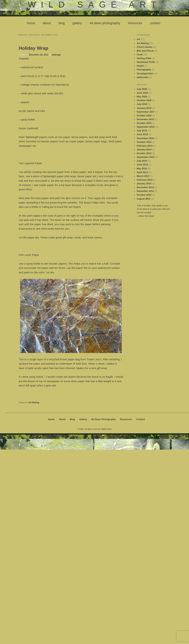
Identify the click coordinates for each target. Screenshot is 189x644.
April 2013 (142, 172)
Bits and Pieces (145, 51)
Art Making (34, 403)
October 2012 (144, 195)
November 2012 (145, 191)
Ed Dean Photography (105, 23)
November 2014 (145, 138)
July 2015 (142, 131)
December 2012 (145, 187)
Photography (144, 70)
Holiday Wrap (34, 48)
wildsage (56, 55)
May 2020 (142, 97)
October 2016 (144, 116)
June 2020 (142, 93)
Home (31, 23)
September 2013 (146, 157)
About (47, 23)
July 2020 (142, 89)
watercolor (143, 77)
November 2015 (145, 119)
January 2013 (144, 184)
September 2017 (146, 112)
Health (140, 66)
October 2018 (144, 100)
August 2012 (144, 199)
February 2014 (145, 146)
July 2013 (142, 161)
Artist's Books (145, 47)
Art (138, 39)
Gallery (77, 23)
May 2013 (142, 169)
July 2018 (142, 104)
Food (140, 55)
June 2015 (142, 134)
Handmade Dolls (146, 62)
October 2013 (144, 153)
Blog (62, 23)
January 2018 (144, 108)
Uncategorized (145, 73)
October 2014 (144, 142)
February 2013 (145, 180)
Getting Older (144, 58)
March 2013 (143, 176)
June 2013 (142, 165)
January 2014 (144, 150)
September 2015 (146, 127)
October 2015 (144, 123)
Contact (155, 23)
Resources (135, 23)
